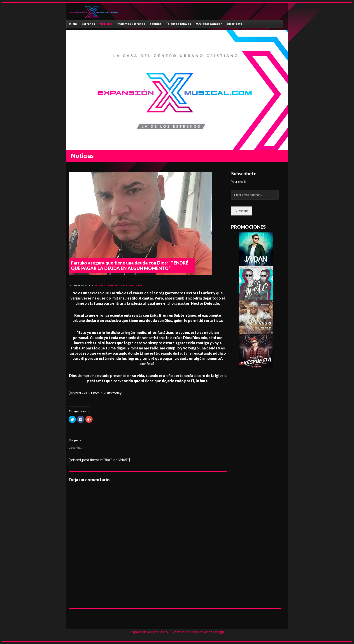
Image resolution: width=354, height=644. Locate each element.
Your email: (238, 182)
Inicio (73, 24)
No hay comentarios (108, 285)
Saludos (156, 24)
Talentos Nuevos (178, 24)
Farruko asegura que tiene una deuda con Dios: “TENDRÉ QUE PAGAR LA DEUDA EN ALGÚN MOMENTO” (130, 265)
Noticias (106, 24)
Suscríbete (234, 24)
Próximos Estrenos (131, 24)
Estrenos (88, 24)
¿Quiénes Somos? (209, 24)
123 (128, 285)
